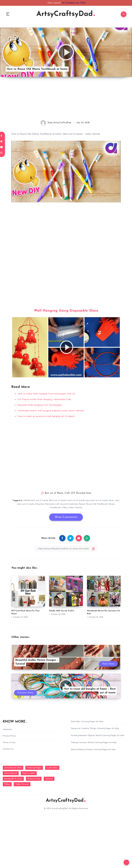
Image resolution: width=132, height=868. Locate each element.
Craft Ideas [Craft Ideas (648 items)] (52, 768)
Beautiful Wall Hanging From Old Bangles (40, 405)
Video (65, 508)
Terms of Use (9, 742)
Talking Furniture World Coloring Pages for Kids (94, 742)
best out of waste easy (79, 500)
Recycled (40, 504)
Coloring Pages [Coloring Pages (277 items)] (34, 768)
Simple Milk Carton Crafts (62, 611)
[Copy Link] (66, 549)
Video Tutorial (75, 508)
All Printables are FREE (74, 3)
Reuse (82, 504)
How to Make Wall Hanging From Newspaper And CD (46, 394)
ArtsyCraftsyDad (66, 14)
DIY (73, 493)
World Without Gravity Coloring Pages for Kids (93, 749)
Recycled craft (52, 504)
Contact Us (8, 749)
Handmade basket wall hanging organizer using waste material (51, 411)
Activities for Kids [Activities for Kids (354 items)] (13, 768)
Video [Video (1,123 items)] (7, 784)
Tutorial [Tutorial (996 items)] (49, 779)
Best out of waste (58, 500)
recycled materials (69, 504)
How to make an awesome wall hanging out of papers (46, 416)
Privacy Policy (9, 736)
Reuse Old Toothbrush (97, 504)
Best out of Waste (54, 493)
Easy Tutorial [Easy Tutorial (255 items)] (11, 773)
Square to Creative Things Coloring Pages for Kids (95, 728)
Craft (67, 493)
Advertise (7, 729)
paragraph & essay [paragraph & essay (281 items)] (13, 779)
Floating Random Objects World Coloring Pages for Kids (98, 735)
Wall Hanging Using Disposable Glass (66, 311)
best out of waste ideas (102, 500)
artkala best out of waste (36, 500)
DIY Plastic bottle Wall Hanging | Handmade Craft (44, 399)
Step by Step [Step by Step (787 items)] (34, 779)
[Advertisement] (66, 101)
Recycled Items (84, 493)
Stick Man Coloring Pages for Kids (87, 721)
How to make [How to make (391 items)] (29, 773)
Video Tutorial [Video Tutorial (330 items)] (22, 784)
